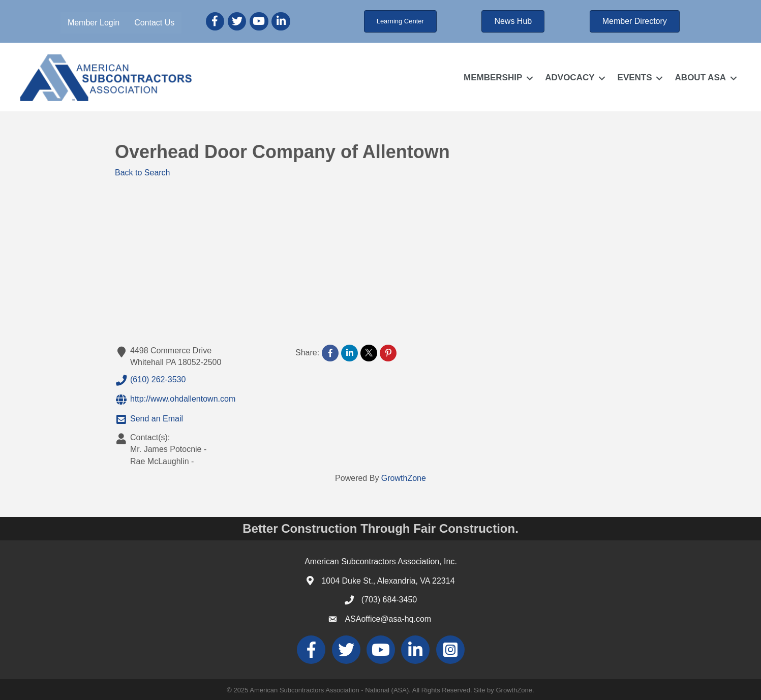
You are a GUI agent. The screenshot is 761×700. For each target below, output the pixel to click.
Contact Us (154, 23)
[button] (400, 21)
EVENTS (635, 78)
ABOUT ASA (701, 78)
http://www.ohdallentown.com (175, 400)
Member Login (94, 23)
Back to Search (143, 173)
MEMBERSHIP (493, 78)
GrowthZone (404, 478)
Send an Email (149, 419)
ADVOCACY (570, 78)
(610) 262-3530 (150, 380)
